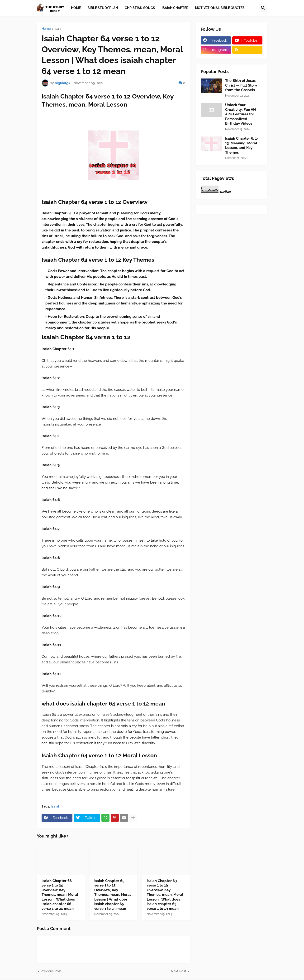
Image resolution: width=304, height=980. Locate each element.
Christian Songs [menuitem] (140, 8)
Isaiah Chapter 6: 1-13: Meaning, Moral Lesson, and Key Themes (242, 145)
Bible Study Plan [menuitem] (103, 8)
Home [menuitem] (76, 8)
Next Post (179, 971)
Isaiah (59, 29)
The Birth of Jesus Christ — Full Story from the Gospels (241, 85)
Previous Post (51, 971)
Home (46, 29)
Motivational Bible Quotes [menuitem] (220, 8)
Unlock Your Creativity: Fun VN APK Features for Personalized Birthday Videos (240, 114)
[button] (263, 8)
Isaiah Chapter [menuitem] (175, 8)
